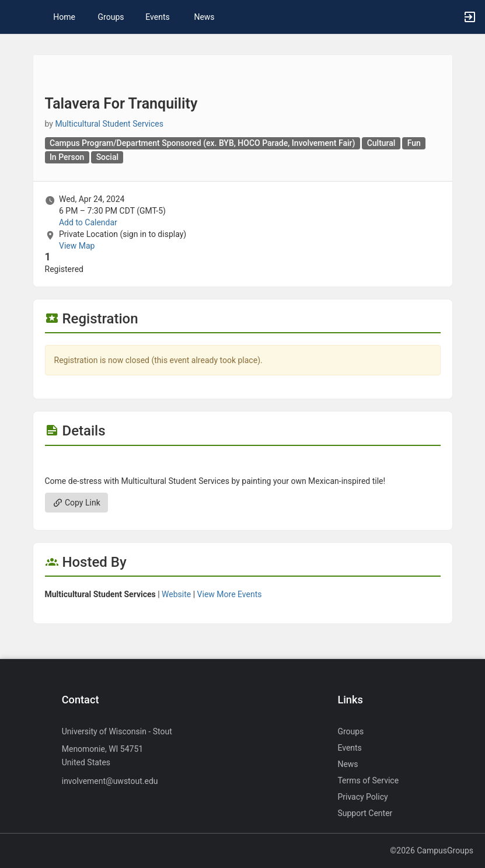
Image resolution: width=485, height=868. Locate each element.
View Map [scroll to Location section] (77, 246)
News (204, 17)
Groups (111, 17)
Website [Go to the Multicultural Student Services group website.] (176, 594)
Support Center (365, 813)
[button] (15, 17)
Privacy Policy (362, 797)
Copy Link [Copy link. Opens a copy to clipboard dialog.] (76, 503)
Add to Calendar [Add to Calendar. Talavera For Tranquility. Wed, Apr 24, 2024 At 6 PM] (88, 222)
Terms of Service (368, 780)
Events (157, 17)
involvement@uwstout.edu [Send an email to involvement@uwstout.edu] (110, 781)
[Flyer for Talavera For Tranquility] (243, 463)
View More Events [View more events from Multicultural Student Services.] (230, 594)
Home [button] (64, 17)
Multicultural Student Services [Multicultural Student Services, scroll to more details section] (109, 124)
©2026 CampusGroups (432, 850)
